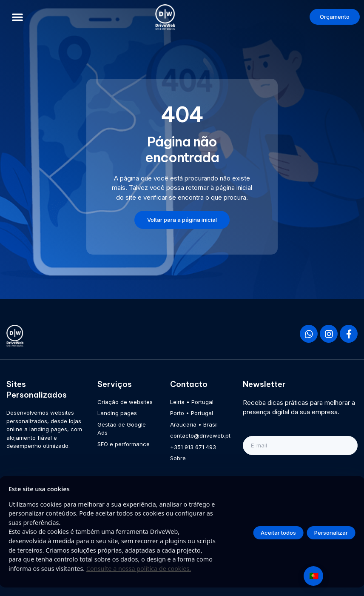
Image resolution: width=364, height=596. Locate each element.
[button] (17, 17)
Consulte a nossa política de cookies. (139, 569)
